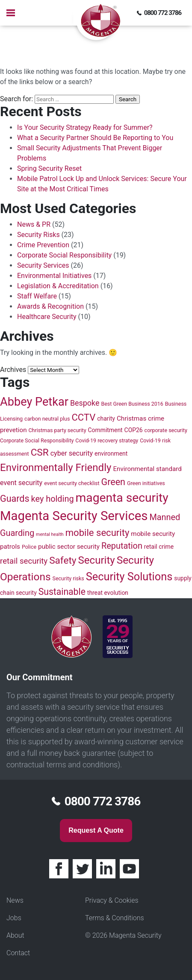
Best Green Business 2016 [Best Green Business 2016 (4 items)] (132, 404)
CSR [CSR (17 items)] (40, 452)
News (15, 900)
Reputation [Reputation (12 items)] (122, 546)
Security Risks (38, 235)
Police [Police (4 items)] (29, 547)
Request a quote (96, 830)
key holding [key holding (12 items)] (53, 499)
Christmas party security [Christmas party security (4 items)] (57, 430)
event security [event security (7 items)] (21, 483)
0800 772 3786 (163, 13)
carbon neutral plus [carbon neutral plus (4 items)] (47, 419)
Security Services (43, 265)
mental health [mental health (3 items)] (50, 534)
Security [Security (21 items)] (97, 560)
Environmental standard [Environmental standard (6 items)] (147, 469)
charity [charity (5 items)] (106, 418)
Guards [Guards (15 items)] (15, 499)
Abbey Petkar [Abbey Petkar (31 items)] (34, 402)
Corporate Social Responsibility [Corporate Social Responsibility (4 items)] (37, 440)
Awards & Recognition (50, 306)
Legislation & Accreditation (58, 286)
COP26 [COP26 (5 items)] (134, 430)
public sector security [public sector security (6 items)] (69, 547)
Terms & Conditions (115, 918)
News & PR (34, 224)
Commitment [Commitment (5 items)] (105, 430)
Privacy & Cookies (112, 900)
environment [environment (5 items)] (111, 453)
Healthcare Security (47, 317)
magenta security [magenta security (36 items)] (122, 498)
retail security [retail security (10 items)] (24, 561)
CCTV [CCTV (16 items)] (83, 417)
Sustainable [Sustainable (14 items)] (62, 592)
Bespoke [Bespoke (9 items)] (85, 403)
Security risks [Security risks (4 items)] (68, 578)
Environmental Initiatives (54, 276)
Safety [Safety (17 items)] (63, 560)
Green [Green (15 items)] (114, 482)
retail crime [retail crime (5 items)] (159, 547)
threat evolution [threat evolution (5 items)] (108, 593)
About (15, 935)
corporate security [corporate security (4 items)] (166, 430)
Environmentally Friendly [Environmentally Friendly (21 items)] (56, 468)
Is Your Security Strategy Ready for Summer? (85, 127)
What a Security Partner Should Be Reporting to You (95, 138)
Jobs (14, 918)
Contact (18, 953)
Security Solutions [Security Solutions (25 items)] (129, 576)
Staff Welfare (37, 296)
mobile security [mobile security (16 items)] (97, 533)
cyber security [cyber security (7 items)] (72, 453)
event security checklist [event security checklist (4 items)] (72, 483)
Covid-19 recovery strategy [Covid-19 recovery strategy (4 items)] (107, 440)
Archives (13, 370)
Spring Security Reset (49, 168)
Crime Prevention (43, 245)
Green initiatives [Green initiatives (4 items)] (146, 483)
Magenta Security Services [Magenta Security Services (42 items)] (74, 516)
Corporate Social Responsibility (64, 255)
